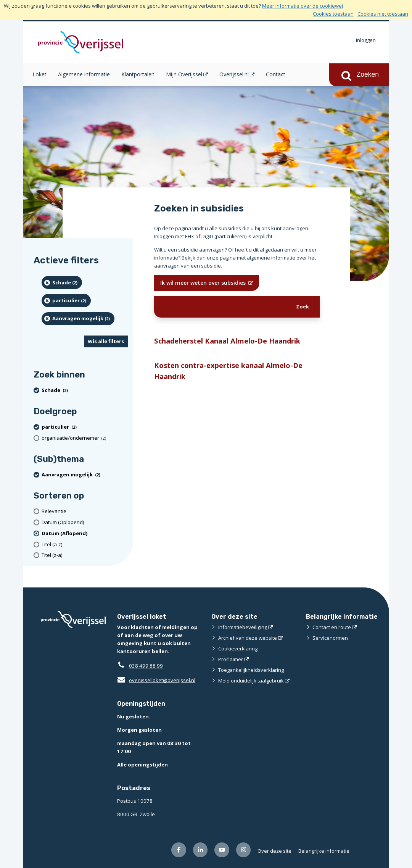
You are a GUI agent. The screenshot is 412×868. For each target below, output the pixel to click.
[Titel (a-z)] (85, 545)
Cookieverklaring (238, 649)
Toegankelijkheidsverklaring (251, 670)
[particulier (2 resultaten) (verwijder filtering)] (66, 300)
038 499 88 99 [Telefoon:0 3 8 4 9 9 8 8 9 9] (146, 666)
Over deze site (274, 851)
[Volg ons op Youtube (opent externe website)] (222, 850)
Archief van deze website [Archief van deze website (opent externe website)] (248, 638)
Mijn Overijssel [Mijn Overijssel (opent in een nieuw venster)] (184, 74)
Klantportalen (138, 74)
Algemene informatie (84, 74)
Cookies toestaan (333, 14)
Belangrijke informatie (324, 851)
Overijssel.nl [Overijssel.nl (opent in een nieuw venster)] (234, 74)
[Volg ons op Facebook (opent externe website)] (179, 850)
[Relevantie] (85, 511)
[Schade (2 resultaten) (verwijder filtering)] (62, 282)
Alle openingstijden (142, 765)
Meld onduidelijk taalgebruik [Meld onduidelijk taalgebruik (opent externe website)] (251, 681)
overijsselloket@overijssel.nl (156, 680)
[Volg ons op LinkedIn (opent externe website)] (200, 850)
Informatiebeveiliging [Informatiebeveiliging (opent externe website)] (243, 627)
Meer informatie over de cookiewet (303, 6)
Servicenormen (330, 638)
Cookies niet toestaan (383, 14)
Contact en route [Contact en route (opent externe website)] (332, 627)
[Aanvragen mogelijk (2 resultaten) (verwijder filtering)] (78, 319)
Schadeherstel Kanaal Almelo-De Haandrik (227, 341)
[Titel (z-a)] (85, 555)
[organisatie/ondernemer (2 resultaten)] (85, 438)
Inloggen (366, 40)
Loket (39, 74)
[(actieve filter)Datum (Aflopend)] (85, 533)
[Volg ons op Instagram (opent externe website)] (244, 850)
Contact (276, 74)
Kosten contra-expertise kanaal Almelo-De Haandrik (228, 371)
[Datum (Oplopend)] (85, 522)
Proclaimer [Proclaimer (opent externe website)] (231, 659)
